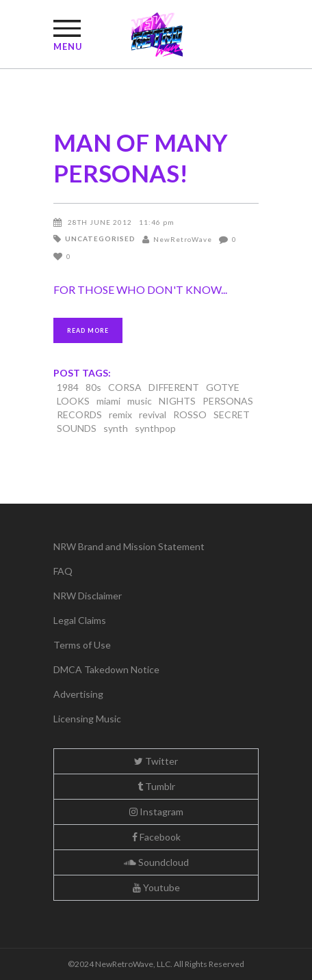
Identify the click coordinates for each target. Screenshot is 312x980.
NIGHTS (177, 401)
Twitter (156, 761)
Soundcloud (156, 862)
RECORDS (79, 414)
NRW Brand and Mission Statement (129, 546)
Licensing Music (87, 719)
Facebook (156, 837)
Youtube (156, 887)
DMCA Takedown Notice (106, 669)
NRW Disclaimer (88, 596)
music (140, 401)
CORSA (125, 387)
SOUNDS (77, 428)
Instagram (156, 812)
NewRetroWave (183, 239)
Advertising (78, 694)
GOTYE (223, 387)
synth (116, 428)
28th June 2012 (100, 222)
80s (93, 387)
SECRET (232, 414)
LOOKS (73, 401)
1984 (68, 387)
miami (108, 401)
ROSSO (190, 414)
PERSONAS (228, 401)
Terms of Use (82, 645)
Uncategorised (100, 239)
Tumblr (156, 786)
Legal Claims (80, 620)
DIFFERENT (174, 387)
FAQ (63, 571)
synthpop (155, 428)
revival (153, 414)
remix (120, 414)
